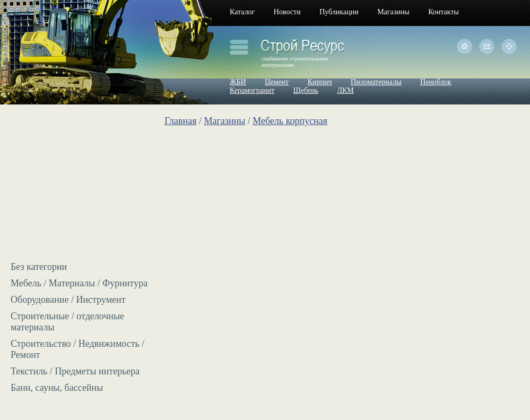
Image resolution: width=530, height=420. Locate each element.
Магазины (393, 12)
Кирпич (320, 82)
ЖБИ (238, 82)
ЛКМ (346, 90)
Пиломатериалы (376, 82)
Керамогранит (252, 90)
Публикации (339, 12)
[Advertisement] (77, 186)
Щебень (306, 90)
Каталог (242, 12)
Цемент (277, 82)
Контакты (444, 12)
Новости (287, 12)
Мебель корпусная (290, 121)
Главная (180, 121)
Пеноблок (436, 82)
